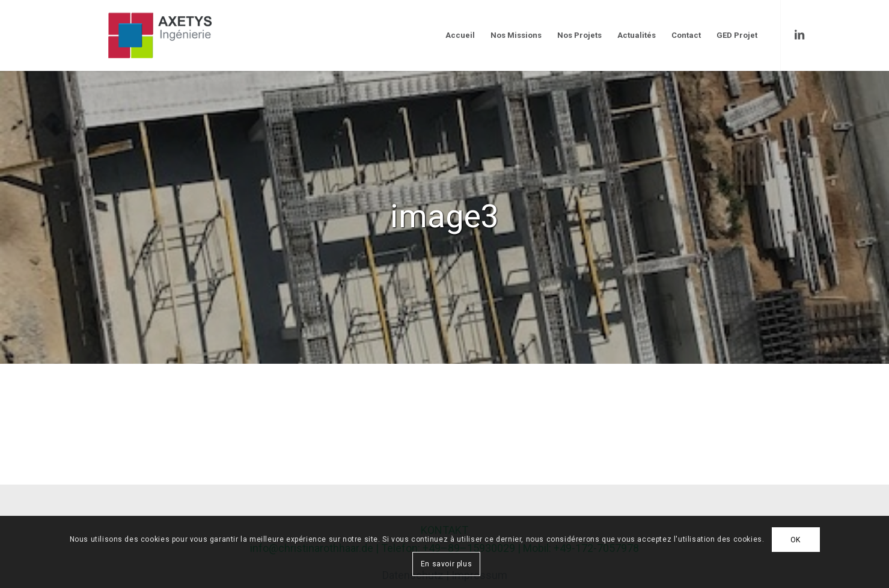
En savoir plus (446, 564)
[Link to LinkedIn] (799, 35)
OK (796, 540)
